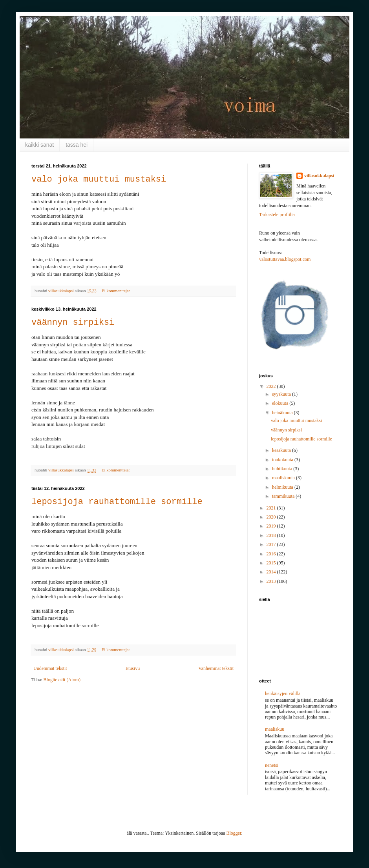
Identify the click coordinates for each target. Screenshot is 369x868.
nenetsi (272, 765)
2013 (272, 581)
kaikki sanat (39, 145)
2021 (272, 508)
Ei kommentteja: (116, 291)
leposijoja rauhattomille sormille (117, 502)
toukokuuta (283, 460)
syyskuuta (282, 394)
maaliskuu (275, 729)
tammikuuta (284, 496)
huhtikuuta (283, 469)
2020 (272, 517)
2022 (272, 386)
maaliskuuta (284, 478)
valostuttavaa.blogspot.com (285, 259)
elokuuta (281, 403)
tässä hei (77, 145)
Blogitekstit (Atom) (62, 680)
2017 (272, 544)
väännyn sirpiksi (73, 323)
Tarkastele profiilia (277, 215)
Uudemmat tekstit (50, 668)
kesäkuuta (282, 450)
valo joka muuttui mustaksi (99, 179)
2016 (272, 554)
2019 (272, 526)
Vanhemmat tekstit (216, 668)
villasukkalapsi (319, 176)
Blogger (234, 833)
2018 (272, 535)
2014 (272, 572)
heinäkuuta (283, 413)
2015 (272, 563)
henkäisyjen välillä (283, 693)
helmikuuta (283, 487)
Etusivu (133, 668)
